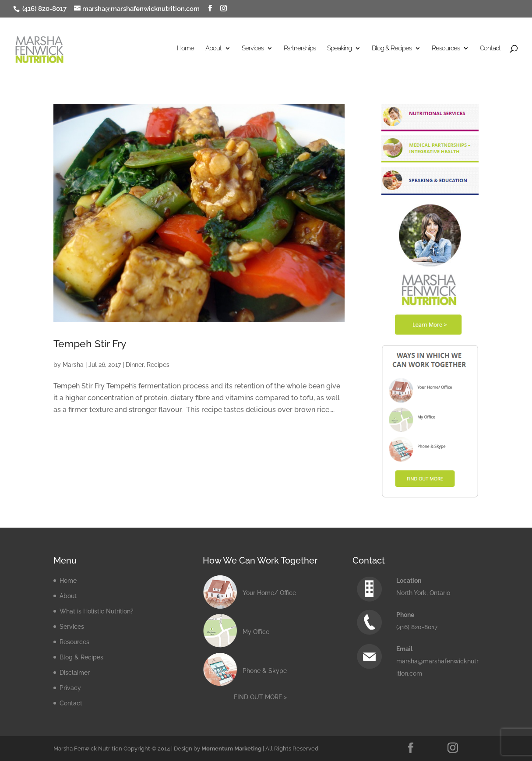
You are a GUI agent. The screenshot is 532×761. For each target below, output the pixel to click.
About (213, 49)
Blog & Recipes (392, 49)
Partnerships (300, 49)
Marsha (73, 365)
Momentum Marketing (231, 749)
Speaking (339, 49)
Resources (446, 49)
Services (253, 49)
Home (185, 49)
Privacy (70, 688)
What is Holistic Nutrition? (97, 611)
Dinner (135, 365)
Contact (490, 49)
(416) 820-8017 (44, 9)
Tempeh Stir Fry (90, 344)
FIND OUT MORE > (260, 697)
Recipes (158, 365)
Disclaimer (75, 673)
